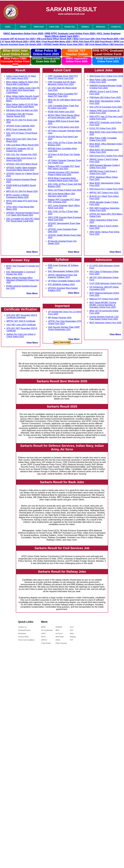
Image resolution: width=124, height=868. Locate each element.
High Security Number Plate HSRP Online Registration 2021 (64, 328)
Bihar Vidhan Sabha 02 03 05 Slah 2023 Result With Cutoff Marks (22, 106)
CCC (72, 627)
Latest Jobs (54, 27)
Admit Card (39, 27)
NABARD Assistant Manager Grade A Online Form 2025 (106, 87)
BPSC (43, 627)
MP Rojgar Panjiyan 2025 (60, 318)
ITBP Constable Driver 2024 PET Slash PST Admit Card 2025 (63, 77)
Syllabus (85, 27)
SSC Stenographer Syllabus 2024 (63, 271)
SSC (72, 630)
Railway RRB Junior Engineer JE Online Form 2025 (105, 112)
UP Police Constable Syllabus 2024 (64, 281)
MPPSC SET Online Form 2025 (104, 193)
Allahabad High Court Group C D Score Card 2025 (21, 159)
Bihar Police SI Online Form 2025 (46, 52)
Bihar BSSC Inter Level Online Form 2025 (15, 54)
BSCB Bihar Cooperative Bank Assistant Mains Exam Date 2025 (63, 179)
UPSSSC (59, 627)
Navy (72, 633)
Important (62, 306)
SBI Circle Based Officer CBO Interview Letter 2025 (61, 195)
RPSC (43, 637)
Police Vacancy (61, 643)
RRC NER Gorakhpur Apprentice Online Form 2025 (104, 209)
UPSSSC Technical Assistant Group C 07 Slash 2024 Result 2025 (23, 214)
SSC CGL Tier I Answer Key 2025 (22, 154)
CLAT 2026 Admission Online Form (106, 283)
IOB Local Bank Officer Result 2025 (22, 145)
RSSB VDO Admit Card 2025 (61, 112)
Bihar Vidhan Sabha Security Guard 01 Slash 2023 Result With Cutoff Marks (22, 98)
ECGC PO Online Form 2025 (103, 128)
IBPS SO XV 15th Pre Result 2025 (22, 191)
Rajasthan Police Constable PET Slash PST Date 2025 (63, 95)
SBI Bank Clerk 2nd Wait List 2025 (22, 110)
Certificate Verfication (21, 309)
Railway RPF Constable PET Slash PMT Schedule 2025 (64, 201)
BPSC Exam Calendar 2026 (19, 129)
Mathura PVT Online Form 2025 (104, 299)
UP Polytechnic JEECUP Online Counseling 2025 (104, 288)
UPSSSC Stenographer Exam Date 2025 (46, 60)
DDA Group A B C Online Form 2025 (106, 76)
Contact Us (22, 627)
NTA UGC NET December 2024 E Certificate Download (22, 316)
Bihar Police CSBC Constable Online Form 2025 (15, 61)
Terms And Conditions (26, 640)
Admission (101, 27)
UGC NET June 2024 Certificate (21, 325)
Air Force (59, 633)
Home (8, 27)
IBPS (57, 630)
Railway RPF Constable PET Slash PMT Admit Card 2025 (64, 167)
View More (32, 252)
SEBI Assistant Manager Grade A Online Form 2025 (105, 166)
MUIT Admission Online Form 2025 (106, 323)
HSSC (58, 640)
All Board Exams (24, 630)
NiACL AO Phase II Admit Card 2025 (65, 190)
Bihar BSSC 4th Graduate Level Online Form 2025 (104, 151)
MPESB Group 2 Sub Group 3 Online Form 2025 (103, 172)
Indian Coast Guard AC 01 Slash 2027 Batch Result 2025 (21, 77)
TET (71, 640)
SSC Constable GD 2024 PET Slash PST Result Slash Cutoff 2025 (23, 220)
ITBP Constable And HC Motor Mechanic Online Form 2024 (62, 83)
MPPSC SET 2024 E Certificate (21, 321)
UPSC (43, 633)
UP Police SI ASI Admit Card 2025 (63, 127)
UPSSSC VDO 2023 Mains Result (22, 164)
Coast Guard (46, 643)
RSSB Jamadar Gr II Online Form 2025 (108, 60)
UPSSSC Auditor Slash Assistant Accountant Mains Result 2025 (21, 169)
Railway (73, 637)
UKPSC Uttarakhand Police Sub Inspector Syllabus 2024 (63, 276)
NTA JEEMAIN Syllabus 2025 (61, 284)
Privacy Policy (23, 637)
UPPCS (44, 640)
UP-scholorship (47, 630)
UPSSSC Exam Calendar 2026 (20, 126)
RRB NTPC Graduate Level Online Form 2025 (108, 53)
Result (23, 27)
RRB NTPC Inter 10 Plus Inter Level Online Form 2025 (106, 118)
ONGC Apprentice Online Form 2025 (77, 60)
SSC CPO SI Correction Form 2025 (106, 107)
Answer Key (70, 27)
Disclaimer (22, 633)
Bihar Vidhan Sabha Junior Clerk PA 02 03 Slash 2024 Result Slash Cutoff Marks (23, 90)
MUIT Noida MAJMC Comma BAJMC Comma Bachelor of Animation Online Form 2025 (103, 305)
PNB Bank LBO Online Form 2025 (105, 97)
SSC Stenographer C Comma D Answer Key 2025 (21, 273)
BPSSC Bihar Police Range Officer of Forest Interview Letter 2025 (64, 116)
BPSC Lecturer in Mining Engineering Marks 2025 (17, 196)
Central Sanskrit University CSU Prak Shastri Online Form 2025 (104, 318)
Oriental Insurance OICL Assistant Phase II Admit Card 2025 (63, 173)
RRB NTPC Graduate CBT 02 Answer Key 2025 (20, 150)
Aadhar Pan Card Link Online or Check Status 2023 (21, 335)
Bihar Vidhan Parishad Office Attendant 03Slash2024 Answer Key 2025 (23, 280)
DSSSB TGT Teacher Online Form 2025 (77, 54)
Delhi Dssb (60, 637)
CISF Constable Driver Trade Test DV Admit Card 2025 (63, 107)
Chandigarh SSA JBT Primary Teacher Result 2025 (20, 115)
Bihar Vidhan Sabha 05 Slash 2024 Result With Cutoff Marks (22, 83)
